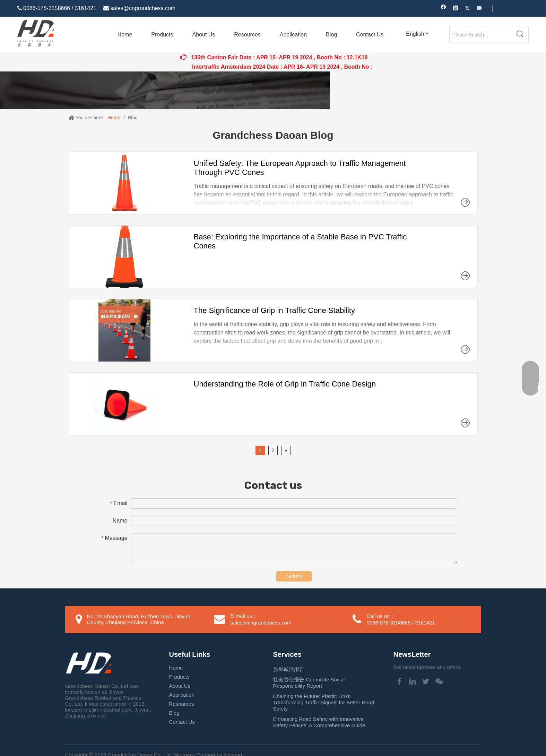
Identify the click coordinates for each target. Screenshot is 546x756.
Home (176, 668)
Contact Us (182, 722)
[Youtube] (479, 9)
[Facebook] (444, 9)
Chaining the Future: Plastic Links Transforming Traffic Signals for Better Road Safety (324, 702)
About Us (180, 686)
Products (179, 677)
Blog (174, 713)
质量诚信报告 (289, 669)
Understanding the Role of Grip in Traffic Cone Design (285, 384)
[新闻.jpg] (165, 90)
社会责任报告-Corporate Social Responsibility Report (309, 683)
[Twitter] (467, 9)
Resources (182, 704)
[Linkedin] (456, 9)
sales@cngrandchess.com (143, 8)
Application (182, 695)
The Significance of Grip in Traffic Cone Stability (274, 310)
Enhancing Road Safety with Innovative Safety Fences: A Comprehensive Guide (319, 722)
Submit (295, 576)
